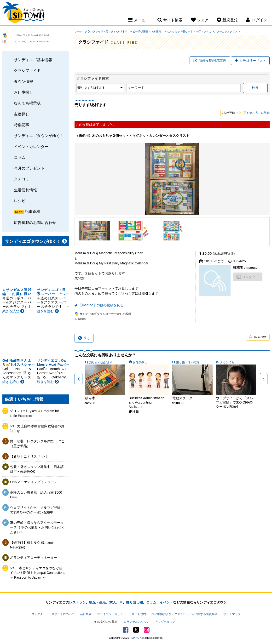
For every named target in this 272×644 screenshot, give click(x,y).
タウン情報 (23, 81)
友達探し (22, 114)
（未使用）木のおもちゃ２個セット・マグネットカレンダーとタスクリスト (196, 31)
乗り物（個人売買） (189, 362)
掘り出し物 (134, 602)
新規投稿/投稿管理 (210, 61)
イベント (166, 602)
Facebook (126, 630)
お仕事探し (23, 92)
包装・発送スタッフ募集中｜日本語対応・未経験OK (37, 469)
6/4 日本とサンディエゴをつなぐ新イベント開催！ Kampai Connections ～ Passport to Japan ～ (38, 573)
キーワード (136, 88)
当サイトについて (63, 614)
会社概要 (86, 614)
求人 (113, 602)
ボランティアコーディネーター (34, 558)
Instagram (147, 630)
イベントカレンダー (31, 147)
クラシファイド (27, 70)
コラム (20, 157)
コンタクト (248, 277)
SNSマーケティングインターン (34, 482)
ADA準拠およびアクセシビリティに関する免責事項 (185, 614)
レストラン (77, 602)
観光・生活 (98, 602)
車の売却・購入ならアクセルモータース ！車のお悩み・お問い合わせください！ (37, 527)
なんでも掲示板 (27, 103)
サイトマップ (232, 614)
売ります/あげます (117, 31)
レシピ (20, 201)
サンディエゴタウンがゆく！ (39, 136)
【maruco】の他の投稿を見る (101, 305)
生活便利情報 (25, 190)
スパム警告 (258, 337)
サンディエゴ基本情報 (33, 60)
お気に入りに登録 (258, 113)
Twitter (136, 630)
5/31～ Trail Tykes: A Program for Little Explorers (34, 413)
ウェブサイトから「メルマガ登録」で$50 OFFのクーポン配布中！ (37, 510)
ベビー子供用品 (139, 31)
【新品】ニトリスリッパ (29, 456)
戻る (84, 338)
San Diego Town (23, 13)
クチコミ (22, 179)
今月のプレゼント (29, 168)
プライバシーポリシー (111, 614)
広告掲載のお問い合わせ (35, 222)
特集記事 (22, 125)
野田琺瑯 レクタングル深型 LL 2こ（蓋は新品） (37, 444)
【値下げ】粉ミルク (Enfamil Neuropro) (32, 545)
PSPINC (134, 638)
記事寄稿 (33, 211)
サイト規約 (139, 614)
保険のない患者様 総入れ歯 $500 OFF (36, 495)
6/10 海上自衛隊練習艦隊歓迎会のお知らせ (37, 428)
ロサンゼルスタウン (137, 622)
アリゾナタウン (165, 622)
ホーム (78, 31)
